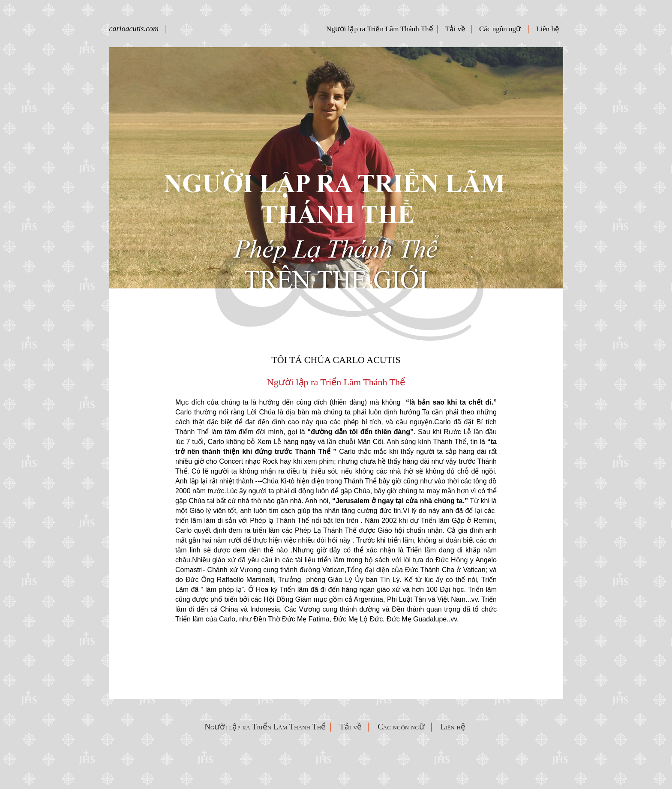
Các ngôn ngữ (503, 29)
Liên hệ (549, 29)
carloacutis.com (134, 29)
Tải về (457, 29)
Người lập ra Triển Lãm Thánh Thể (380, 29)
